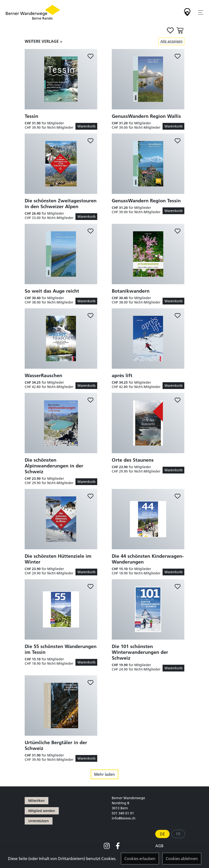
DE (162, 834)
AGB (159, 846)
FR (178, 834)
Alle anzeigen (172, 41)
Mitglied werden (42, 811)
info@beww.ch (124, 818)
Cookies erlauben (140, 859)
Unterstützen (39, 821)
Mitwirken (37, 801)
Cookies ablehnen (182, 859)
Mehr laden (104, 774)
